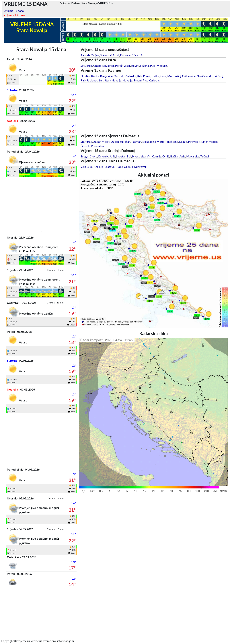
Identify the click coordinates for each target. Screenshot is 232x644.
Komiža (157, 156)
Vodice (213, 142)
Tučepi (205, 156)
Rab (83, 80)
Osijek (95, 55)
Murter (203, 142)
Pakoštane (171, 142)
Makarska (193, 156)
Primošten (97, 146)
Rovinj (135, 66)
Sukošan (125, 142)
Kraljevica (106, 76)
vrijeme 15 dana (14, 11)
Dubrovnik (141, 167)
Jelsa (143, 156)
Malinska (130, 76)
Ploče (119, 167)
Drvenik (103, 156)
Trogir (84, 156)
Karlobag (155, 80)
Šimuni (138, 80)
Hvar (135, 156)
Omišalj (119, 76)
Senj (221, 76)
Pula (153, 66)
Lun (101, 80)
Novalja (127, 80)
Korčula (99, 167)
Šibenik (85, 146)
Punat (147, 76)
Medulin (162, 66)
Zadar (97, 142)
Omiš (166, 156)
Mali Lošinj (174, 76)
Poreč (119, 66)
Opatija (85, 76)
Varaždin (138, 55)
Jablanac (92, 80)
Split (112, 156)
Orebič (128, 167)
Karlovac (126, 55)
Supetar (121, 156)
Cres (163, 76)
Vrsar (127, 66)
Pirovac (193, 142)
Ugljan (115, 142)
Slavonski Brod (110, 55)
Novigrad (108, 66)
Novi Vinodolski (207, 76)
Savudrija (86, 66)
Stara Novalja (113, 80)
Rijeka (95, 76)
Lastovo (110, 167)
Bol (129, 156)
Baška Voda (178, 156)
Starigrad (86, 142)
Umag (97, 66)
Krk (140, 76)
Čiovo (93, 156)
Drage (183, 142)
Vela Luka (87, 167)
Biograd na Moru (153, 142)
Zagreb (85, 55)
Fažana (145, 66)
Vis (149, 156)
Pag (145, 80)
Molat (106, 142)
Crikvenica (189, 76)
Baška (155, 76)
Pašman (136, 142)
